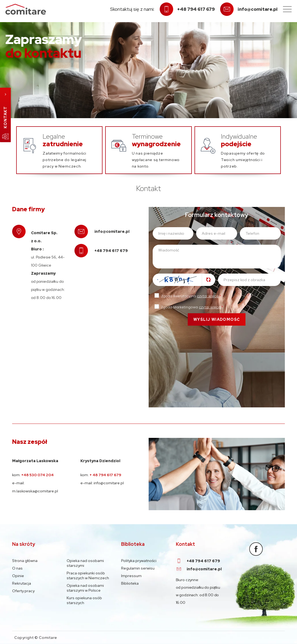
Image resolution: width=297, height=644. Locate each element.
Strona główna (25, 561)
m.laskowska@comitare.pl (35, 491)
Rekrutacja (22, 583)
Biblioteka (130, 583)
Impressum (131, 576)
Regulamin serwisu (138, 568)
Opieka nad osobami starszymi (85, 563)
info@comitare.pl (109, 483)
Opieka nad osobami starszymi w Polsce (85, 588)
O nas (17, 568)
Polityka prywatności (139, 561)
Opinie (18, 576)
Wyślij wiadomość (217, 319)
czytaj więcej (208, 296)
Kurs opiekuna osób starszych (84, 600)
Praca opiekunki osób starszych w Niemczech (88, 575)
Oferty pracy (23, 591)
